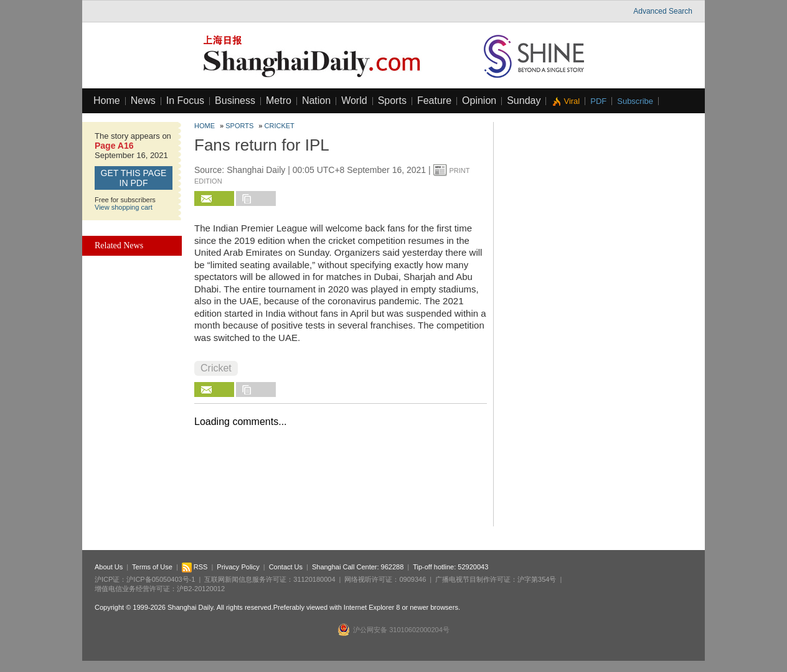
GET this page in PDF (134, 178)
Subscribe (635, 101)
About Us (109, 567)
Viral (572, 101)
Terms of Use (152, 567)
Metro (279, 100)
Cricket (280, 126)
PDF (598, 101)
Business (235, 100)
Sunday (524, 100)
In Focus (185, 100)
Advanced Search (663, 11)
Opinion (479, 100)
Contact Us (286, 567)
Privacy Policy (238, 567)
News (143, 100)
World (354, 100)
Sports (392, 100)
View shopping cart (124, 207)
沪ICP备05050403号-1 (161, 579)
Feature (434, 100)
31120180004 (314, 579)
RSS (195, 567)
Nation (316, 100)
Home (107, 100)
